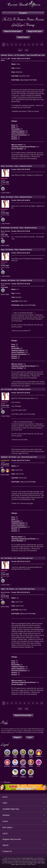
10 (42, 45)
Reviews (6, 815)
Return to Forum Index (13, 32)
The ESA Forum (13, 19)
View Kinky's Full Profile (28, 80)
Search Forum (23, 38)
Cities (5, 803)
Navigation (23, 13)
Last (27, 50)
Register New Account (12, 839)
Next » (20, 50)
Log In (30, 738)
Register (17, 738)
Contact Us (7, 851)
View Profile (6, 193)
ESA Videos (7, 827)
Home (5, 797)
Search (5, 845)
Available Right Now (11, 809)
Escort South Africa (28, 858)
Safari (39, 863)
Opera (17, 864)
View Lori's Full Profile (28, 305)
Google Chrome (33, 863)
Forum (5, 821)
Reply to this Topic (35, 32)
